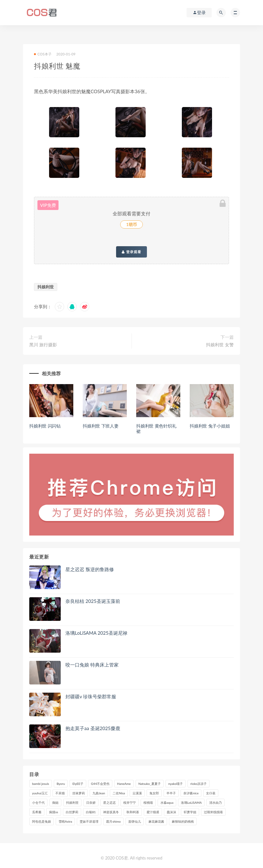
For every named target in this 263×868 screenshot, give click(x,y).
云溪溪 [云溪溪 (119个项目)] (137, 793)
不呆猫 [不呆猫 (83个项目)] (60, 793)
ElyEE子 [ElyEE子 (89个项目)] (78, 784)
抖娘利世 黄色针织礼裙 (156, 428)
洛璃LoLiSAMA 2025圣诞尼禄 (96, 633)
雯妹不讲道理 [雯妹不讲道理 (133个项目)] (89, 821)
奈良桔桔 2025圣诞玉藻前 (93, 601)
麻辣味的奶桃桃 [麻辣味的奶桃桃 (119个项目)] (183, 821)
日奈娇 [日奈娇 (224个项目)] (91, 803)
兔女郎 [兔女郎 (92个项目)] (154, 793)
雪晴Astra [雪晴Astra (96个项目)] (65, 821)
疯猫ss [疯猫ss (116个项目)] (54, 812)
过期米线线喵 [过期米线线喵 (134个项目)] (213, 812)
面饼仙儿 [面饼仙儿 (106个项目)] (135, 821)
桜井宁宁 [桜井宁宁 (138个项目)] (130, 803)
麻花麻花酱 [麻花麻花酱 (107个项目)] (156, 821)
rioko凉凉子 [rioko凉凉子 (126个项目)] (199, 784)
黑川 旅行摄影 (43, 345)
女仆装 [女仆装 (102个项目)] (211, 793)
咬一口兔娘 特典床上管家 (92, 665)
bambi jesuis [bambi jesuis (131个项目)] (41, 784)
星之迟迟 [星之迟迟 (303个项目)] (109, 803)
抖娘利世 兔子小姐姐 (210, 426)
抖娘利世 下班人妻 (101, 426)
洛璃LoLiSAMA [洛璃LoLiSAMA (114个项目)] (191, 803)
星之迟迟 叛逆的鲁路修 (90, 569)
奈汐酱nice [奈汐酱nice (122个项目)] (191, 793)
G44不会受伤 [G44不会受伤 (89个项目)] (100, 784)
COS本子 (43, 54)
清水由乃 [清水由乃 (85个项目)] (215, 803)
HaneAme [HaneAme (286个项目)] (124, 784)
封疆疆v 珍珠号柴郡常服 (91, 696)
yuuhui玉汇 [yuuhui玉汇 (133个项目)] (40, 793)
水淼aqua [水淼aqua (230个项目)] (167, 803)
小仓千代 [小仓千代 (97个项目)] (38, 803)
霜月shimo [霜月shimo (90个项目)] (113, 821)
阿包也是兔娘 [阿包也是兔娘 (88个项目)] (42, 821)
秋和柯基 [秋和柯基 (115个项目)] (133, 812)
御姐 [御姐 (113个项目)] (55, 803)
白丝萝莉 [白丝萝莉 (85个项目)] (72, 812)
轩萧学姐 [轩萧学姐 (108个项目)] (190, 812)
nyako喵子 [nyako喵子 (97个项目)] (176, 784)
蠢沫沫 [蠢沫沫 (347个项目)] (171, 812)
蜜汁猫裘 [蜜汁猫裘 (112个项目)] (153, 812)
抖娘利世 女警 (220, 345)
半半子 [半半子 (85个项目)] (171, 793)
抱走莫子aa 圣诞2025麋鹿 (93, 728)
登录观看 (131, 252)
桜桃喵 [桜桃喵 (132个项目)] (148, 803)
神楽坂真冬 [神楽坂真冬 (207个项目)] (111, 812)
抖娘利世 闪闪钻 (45, 426)
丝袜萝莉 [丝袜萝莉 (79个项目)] (79, 793)
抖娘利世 (46, 287)
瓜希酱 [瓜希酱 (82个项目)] (37, 812)
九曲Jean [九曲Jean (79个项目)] (99, 793)
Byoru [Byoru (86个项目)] (61, 784)
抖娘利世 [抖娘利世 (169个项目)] (72, 803)
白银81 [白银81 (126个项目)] (91, 812)
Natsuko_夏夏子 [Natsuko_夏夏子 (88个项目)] (150, 784)
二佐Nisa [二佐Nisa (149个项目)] (119, 793)
